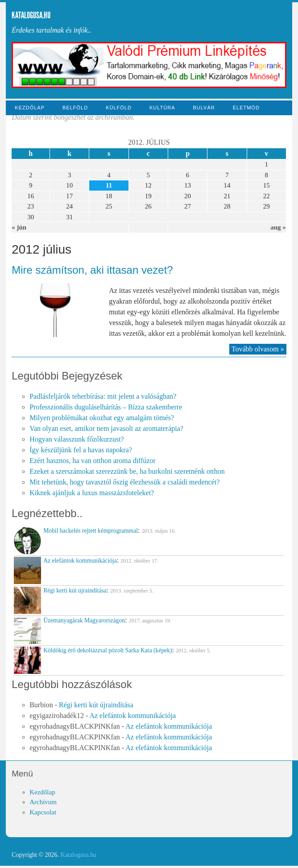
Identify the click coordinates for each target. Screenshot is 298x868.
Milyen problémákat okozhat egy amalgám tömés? (102, 418)
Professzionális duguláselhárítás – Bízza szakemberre (106, 407)
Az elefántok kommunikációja (132, 716)
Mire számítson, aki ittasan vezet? (92, 270)
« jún (19, 227)
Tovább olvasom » (258, 349)
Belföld (75, 108)
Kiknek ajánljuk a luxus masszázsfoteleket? (92, 493)
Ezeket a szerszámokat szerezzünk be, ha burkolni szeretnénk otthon (127, 471)
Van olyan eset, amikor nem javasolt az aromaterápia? (106, 428)
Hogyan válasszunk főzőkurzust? (77, 439)
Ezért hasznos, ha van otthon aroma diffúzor (93, 461)
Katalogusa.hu (31, 15)
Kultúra (162, 108)
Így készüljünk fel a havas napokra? (81, 450)
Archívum (43, 802)
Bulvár (204, 108)
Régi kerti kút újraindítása (96, 705)
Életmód (246, 108)
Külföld (119, 108)
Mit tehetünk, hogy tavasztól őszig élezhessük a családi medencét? (124, 482)
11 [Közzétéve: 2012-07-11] (109, 185)
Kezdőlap (30, 108)
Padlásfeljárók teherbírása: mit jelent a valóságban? (103, 396)
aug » (278, 227)
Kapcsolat (43, 812)
